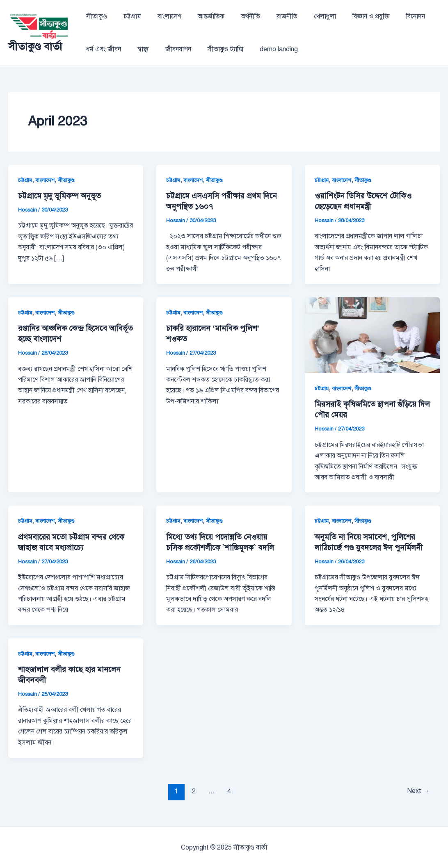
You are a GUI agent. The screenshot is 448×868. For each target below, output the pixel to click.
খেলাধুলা (304, 16)
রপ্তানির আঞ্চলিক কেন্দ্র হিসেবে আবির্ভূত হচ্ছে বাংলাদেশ (65, 334)
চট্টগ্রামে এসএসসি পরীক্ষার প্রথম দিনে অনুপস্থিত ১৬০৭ (216, 201)
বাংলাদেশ (161, 16)
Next (417, 791)
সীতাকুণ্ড (95, 16)
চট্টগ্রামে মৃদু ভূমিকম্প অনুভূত (64, 196)
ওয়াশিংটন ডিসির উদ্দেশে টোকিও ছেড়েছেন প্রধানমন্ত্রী (365, 201)
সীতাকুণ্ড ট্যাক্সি (214, 49)
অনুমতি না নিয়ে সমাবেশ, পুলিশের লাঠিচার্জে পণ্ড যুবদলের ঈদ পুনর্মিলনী (371, 542)
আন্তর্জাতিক (200, 16)
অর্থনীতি (236, 16)
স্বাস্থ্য (138, 49)
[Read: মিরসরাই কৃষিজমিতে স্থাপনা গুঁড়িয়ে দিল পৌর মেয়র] (372, 335)
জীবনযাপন (170, 49)
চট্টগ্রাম (127, 16)
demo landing (264, 49)
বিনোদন (388, 16)
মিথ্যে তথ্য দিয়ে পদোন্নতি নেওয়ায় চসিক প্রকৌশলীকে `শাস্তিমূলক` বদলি (223, 542)
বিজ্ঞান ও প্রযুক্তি (346, 16)
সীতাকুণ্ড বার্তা (35, 46)
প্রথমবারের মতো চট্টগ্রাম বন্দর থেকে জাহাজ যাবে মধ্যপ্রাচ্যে (74, 542)
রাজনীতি (269, 16)
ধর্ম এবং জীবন (102, 49)
